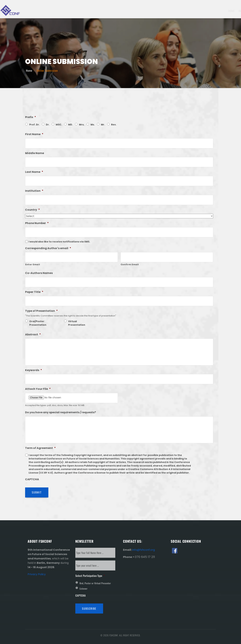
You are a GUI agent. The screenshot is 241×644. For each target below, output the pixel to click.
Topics (131, 11)
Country (32, 210)
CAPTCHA (32, 479)
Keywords (34, 370)
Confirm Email (130, 264)
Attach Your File (38, 389)
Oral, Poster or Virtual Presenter (95, 583)
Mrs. (82, 125)
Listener (83, 588)
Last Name (34, 172)
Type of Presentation (41, 311)
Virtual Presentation (77, 323)
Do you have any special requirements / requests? (61, 413)
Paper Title (34, 292)
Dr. (48, 125)
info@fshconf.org (144, 550)
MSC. (59, 125)
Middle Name (35, 153)
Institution (34, 191)
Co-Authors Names (39, 273)
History (215, 11)
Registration (164, 11)
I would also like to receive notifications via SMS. (59, 242)
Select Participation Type (90, 576)
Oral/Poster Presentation (38, 323)
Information (114, 11)
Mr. (103, 125)
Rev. (114, 125)
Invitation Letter (185, 11)
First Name (34, 134)
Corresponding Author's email (48, 248)
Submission (145, 11)
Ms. (93, 125)
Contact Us (230, 11)
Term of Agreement (40, 448)
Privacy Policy (37, 574)
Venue (203, 11)
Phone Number (37, 223)
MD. (70, 125)
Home (99, 11)
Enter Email (33, 264)
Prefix (31, 117)
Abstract (33, 335)
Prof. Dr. (34, 125)
